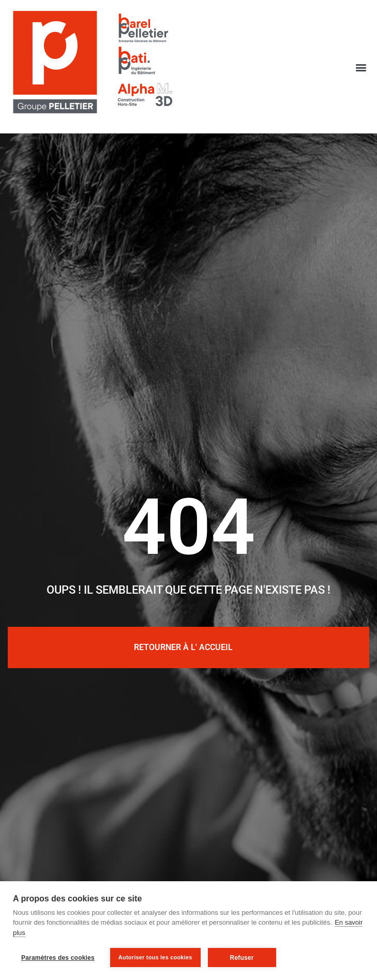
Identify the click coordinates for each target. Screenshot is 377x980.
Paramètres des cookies (58, 958)
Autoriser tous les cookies (155, 957)
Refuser (242, 958)
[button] (361, 67)
